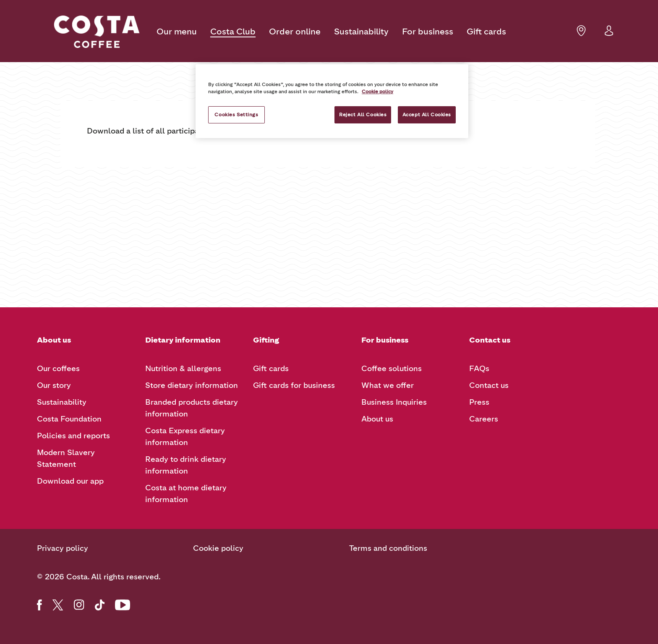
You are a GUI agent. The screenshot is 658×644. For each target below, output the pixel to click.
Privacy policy (63, 548)
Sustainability (361, 31)
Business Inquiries (394, 402)
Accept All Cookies (427, 115)
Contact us (489, 385)
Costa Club (233, 31)
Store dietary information (192, 385)
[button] (609, 35)
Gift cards (486, 31)
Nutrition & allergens (183, 369)
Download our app (70, 481)
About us (377, 419)
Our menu (177, 31)
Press (479, 402)
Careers (484, 419)
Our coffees (58, 369)
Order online (295, 31)
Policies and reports (73, 436)
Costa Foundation (69, 419)
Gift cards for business (294, 385)
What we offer (388, 385)
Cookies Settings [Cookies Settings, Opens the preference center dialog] (236, 115)
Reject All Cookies (363, 115)
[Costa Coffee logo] (97, 32)
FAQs (479, 369)
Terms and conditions (388, 548)
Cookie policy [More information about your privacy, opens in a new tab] (377, 92)
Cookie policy (218, 548)
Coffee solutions (392, 369)
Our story (54, 385)
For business (428, 31)
